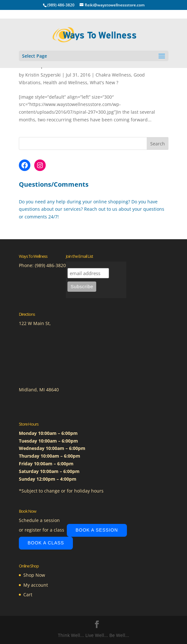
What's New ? (104, 82)
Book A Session (97, 530)
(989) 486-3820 (50, 265)
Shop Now (34, 575)
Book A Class (46, 543)
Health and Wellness (65, 82)
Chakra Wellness (113, 75)
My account (36, 585)
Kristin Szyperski (43, 75)
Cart (28, 595)
